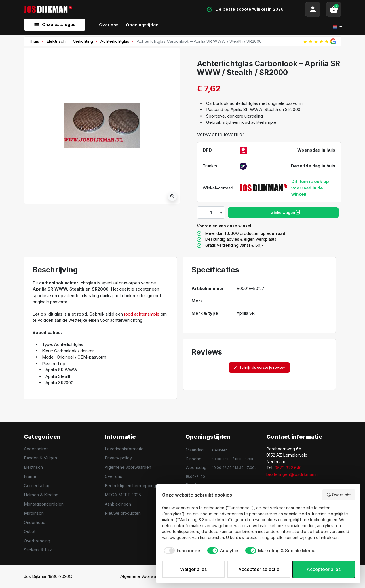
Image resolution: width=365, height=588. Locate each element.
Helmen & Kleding (41, 495)
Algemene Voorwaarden (144, 576)
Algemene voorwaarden (128, 467)
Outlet (30, 531)
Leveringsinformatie (124, 449)
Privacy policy (118, 458)
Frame (30, 476)
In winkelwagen (283, 212)
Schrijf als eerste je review (259, 368)
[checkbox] (182, 551)
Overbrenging (37, 541)
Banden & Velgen (40, 458)
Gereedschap (37, 486)
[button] (334, 9)
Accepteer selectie (259, 569)
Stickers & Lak (38, 550)
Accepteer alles (324, 569)
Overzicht (339, 495)
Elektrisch (56, 41)
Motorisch (34, 513)
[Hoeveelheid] (211, 212)
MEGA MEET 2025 (123, 495)
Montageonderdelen (44, 504)
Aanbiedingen (118, 504)
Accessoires (36, 449)
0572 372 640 (288, 468)
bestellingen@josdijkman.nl (292, 474)
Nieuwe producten (123, 513)
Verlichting (83, 41)
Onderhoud (35, 522)
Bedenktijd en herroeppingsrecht (137, 486)
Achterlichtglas (115, 41)
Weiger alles (193, 569)
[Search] (132, 9)
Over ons (113, 476)
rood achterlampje (142, 314)
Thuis (34, 41)
